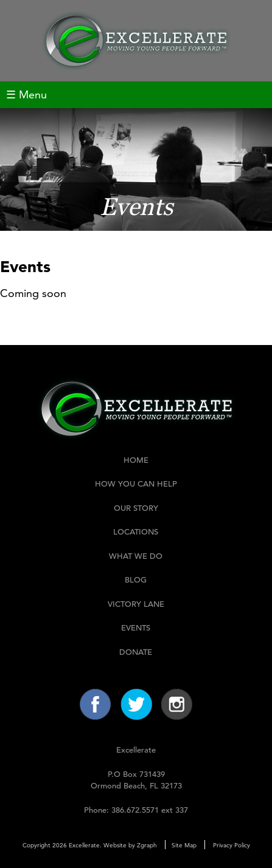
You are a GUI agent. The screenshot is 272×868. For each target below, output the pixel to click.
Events (136, 628)
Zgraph (147, 845)
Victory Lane (136, 604)
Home (136, 460)
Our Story (136, 508)
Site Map (184, 845)
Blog (136, 580)
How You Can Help (136, 484)
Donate (136, 652)
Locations (136, 532)
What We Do (136, 556)
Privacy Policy (232, 845)
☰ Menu (26, 94)
